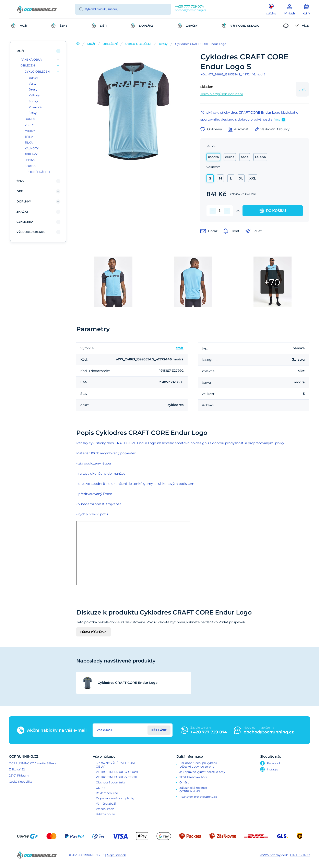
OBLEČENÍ (110, 44)
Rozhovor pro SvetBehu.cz (198, 797)
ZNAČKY (22, 212)
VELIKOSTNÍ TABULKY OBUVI (117, 772)
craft (302, 89)
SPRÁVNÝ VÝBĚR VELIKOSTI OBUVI (116, 765)
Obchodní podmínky (110, 782)
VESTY (29, 125)
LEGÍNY (30, 160)
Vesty (33, 84)
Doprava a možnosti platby (115, 798)
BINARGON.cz (300, 855)
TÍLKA (29, 142)
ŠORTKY (30, 166)
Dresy (163, 44)
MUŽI (91, 44)
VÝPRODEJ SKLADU (31, 232)
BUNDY (30, 119)
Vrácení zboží (105, 809)
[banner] (37, 10)
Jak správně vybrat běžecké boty (202, 772)
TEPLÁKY (31, 154)
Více (277, 120)
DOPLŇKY (24, 201)
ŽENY (20, 181)
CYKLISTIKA (25, 222)
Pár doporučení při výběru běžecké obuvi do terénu (198, 765)
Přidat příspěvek (93, 632)
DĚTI (20, 191)
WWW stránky (270, 855)
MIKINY (30, 131)
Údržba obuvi (105, 814)
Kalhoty (34, 95)
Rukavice (35, 107)
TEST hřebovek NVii (193, 777)
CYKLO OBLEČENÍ (138, 44)
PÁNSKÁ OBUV (31, 60)
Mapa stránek (116, 855)
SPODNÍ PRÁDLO (37, 172)
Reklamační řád (107, 793)
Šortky (33, 101)
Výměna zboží (106, 804)
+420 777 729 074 (189, 6)
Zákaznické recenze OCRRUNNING (193, 790)
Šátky (33, 113)
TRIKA (29, 137)
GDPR (100, 788)
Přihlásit (159, 730)
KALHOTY (32, 148)
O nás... (184, 782)
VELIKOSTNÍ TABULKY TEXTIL (117, 777)
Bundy (33, 78)
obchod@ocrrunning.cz (191, 10)
